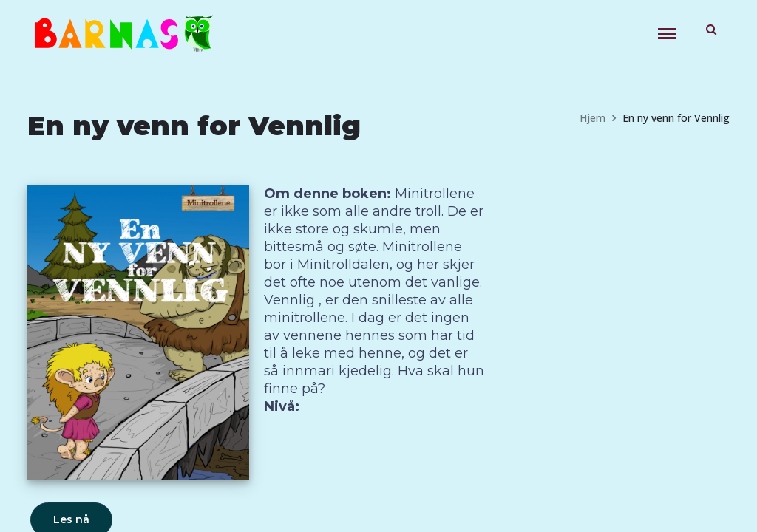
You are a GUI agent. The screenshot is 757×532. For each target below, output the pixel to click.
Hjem (593, 118)
